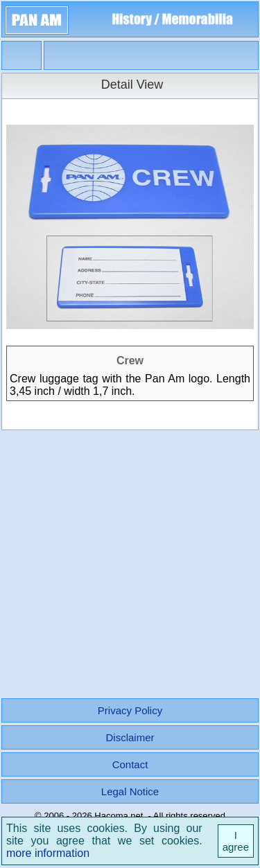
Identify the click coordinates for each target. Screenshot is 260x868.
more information (48, 853)
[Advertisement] (130, 561)
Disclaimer (130, 737)
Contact (130, 764)
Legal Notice (130, 791)
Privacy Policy (130, 710)
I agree (236, 841)
